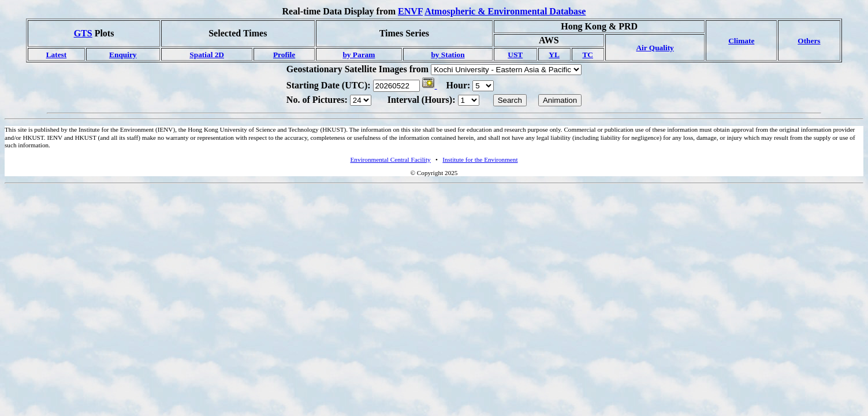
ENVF (410, 11)
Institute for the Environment (480, 159)
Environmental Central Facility (390, 159)
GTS (83, 33)
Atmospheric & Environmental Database (505, 11)
